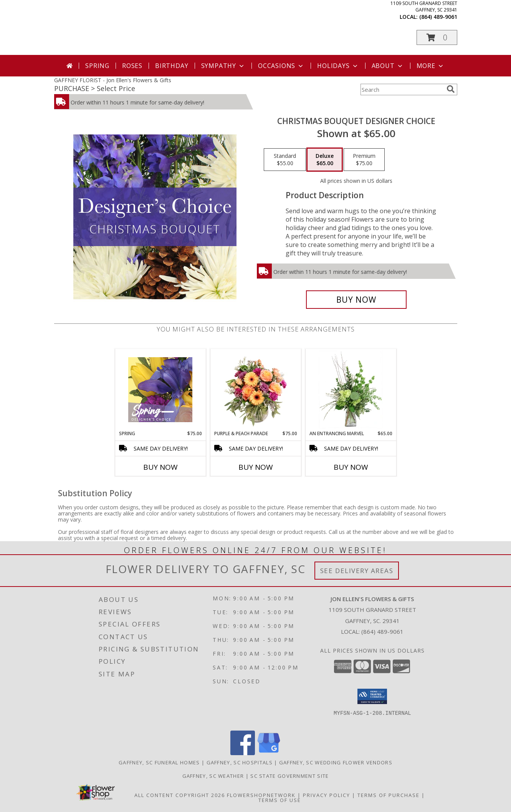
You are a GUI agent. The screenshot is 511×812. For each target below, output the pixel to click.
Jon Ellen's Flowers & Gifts (180, 27)
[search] (451, 89)
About (388, 66)
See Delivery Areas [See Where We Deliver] (357, 571)
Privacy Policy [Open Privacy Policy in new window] (327, 795)
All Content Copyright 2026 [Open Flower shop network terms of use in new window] (180, 795)
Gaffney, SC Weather (213, 776)
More (431, 66)
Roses (132, 66)
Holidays (338, 66)
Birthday (172, 66)
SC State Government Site (289, 776)
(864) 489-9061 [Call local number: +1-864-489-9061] (438, 17)
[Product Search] (402, 89)
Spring (97, 66)
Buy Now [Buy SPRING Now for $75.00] (160, 467)
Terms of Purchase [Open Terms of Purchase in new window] (389, 795)
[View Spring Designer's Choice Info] (160, 390)
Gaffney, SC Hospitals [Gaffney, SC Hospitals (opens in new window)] (240, 762)
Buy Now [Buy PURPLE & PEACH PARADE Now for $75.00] (256, 467)
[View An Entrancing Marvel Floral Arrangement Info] (351, 389)
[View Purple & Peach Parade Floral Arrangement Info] (255, 389)
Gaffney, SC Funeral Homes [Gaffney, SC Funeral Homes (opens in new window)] (159, 762)
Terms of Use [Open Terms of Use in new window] (280, 800)
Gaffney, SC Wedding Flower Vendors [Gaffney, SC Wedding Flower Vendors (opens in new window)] (336, 762)
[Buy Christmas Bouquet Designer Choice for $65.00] (356, 300)
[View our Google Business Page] (269, 753)
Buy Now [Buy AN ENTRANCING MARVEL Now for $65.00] (351, 467)
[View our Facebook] (243, 753)
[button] (437, 37)
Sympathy (223, 66)
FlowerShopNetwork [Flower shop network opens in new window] (261, 795)
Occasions (281, 66)
